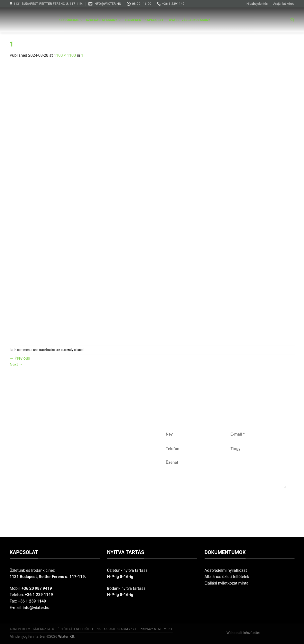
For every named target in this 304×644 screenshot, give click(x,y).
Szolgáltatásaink (103, 20)
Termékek (133, 20)
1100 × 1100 (65, 55)
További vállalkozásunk (189, 20)
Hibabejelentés (257, 4)
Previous (20, 358)
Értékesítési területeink (79, 629)
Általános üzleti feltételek (227, 577)
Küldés (226, 505)
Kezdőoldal (71, 20)
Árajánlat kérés (284, 4)
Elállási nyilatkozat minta (227, 583)
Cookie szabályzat (120, 629)
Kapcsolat (154, 20)
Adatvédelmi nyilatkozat (226, 570)
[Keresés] (292, 20)
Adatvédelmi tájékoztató (32, 629)
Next (16, 364)
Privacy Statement (156, 629)
